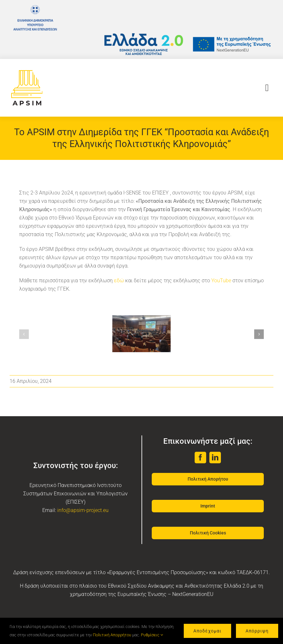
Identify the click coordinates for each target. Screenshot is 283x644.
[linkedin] (215, 458)
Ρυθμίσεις (152, 635)
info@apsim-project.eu (83, 510)
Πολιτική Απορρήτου (112, 635)
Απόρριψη (257, 631)
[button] (24, 334)
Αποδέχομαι (207, 631)
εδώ (119, 281)
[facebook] (200, 458)
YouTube (221, 281)
